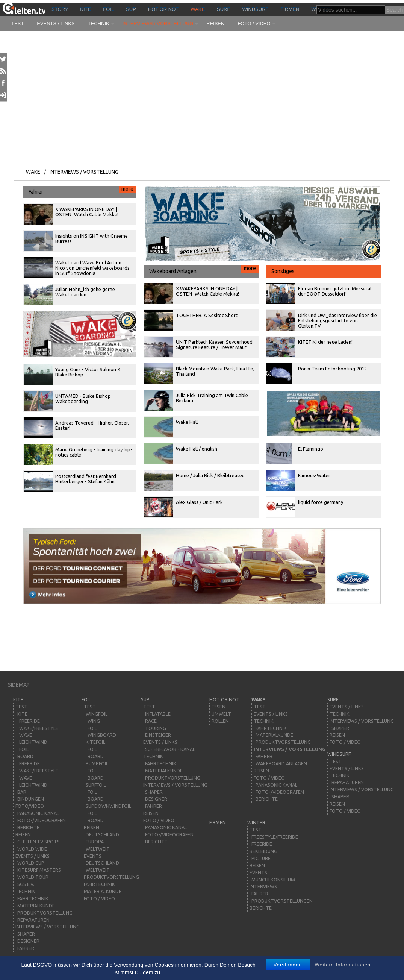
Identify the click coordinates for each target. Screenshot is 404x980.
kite (85, 9)
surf (223, 9)
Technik (99, 24)
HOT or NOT (163, 9)
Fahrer (82, 190)
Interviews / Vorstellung (158, 24)
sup (131, 9)
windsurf (255, 9)
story (60, 9)
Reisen (215, 24)
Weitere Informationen (343, 965)
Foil (108, 9)
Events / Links (56, 24)
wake (198, 9)
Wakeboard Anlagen (204, 270)
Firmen (290, 9)
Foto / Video (254, 24)
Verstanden (288, 965)
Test (17, 24)
